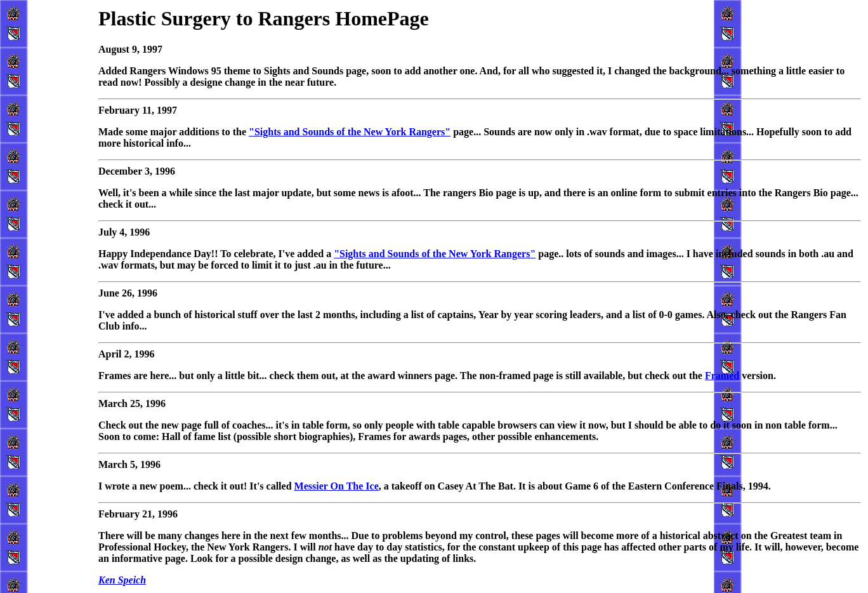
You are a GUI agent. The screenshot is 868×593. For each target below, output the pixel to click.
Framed (722, 376)
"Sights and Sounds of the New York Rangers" (350, 132)
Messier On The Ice (337, 486)
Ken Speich (122, 580)
